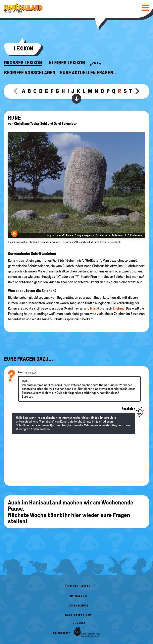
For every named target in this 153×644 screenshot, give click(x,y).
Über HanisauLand (78, 586)
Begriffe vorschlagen (30, 73)
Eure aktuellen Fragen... (89, 73)
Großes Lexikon (23, 63)
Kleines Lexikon (67, 63)
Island (95, 308)
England (119, 308)
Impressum (79, 596)
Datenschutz (78, 606)
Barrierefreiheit (78, 615)
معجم (95, 63)
